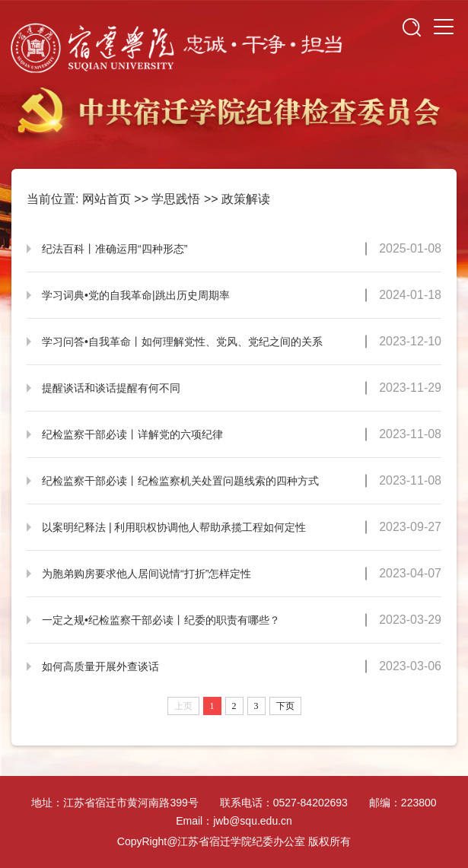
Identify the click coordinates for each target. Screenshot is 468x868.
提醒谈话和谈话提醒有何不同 (111, 388)
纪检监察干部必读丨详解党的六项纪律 (132, 434)
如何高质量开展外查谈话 (100, 666)
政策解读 (246, 199)
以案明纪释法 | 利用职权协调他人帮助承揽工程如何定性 (174, 527)
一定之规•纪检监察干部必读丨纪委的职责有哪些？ (161, 620)
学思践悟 (176, 199)
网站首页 (107, 199)
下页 (285, 706)
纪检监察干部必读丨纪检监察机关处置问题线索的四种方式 (180, 481)
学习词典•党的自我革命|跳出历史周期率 (136, 295)
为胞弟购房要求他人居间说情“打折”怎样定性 (146, 574)
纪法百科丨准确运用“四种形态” (115, 249)
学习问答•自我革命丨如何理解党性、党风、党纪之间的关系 (182, 342)
